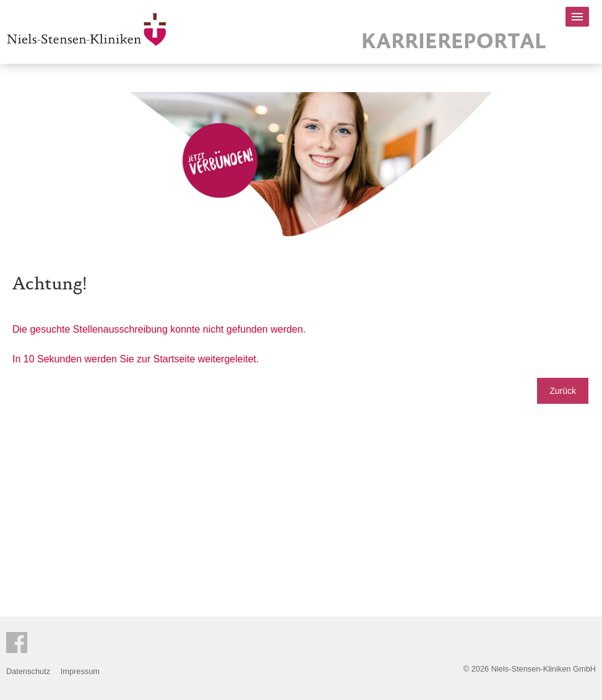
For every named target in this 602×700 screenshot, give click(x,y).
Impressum (80, 671)
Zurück (563, 391)
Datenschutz (28, 671)
